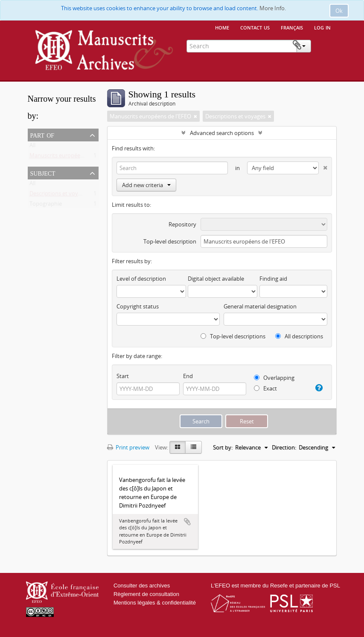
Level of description (141, 279)
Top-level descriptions (233, 336)
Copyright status (138, 306)
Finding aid (273, 279)
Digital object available (216, 279)
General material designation (260, 306)
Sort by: (223, 447)
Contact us (255, 27)
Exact (265, 388)
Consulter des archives (142, 586)
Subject (43, 173)
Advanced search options (222, 133)
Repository (182, 224)
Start (123, 376)
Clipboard (323, 45)
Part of (42, 135)
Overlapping (274, 378)
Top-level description (170, 241)
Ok (339, 11)
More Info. (273, 8)
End (188, 376)
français (292, 27)
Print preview (128, 447)
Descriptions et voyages (60, 195)
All (32, 147)
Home (222, 27)
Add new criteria (146, 185)
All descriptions (299, 336)
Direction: (284, 447)
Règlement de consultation (146, 594)
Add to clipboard (187, 522)
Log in (322, 27)
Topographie (46, 205)
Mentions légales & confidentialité (155, 603)
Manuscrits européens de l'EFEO (70, 157)
